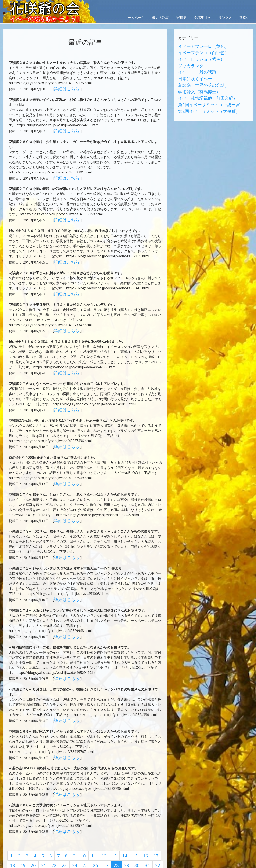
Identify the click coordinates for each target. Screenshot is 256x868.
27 (85, 835)
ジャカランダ (188, 61)
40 (48, 843)
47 (112, 843)
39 (39, 843)
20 (21, 835)
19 (12, 835)
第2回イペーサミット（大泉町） (203, 96)
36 (12, 843)
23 (48, 835)
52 (158, 843)
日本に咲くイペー (192, 71)
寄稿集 (181, 18)
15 (122, 827)
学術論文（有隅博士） (195, 81)
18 (150, 827)
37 (21, 843)
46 (103, 843)
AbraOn (75, 864)
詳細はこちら (65, 88)
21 (30, 835)
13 (104, 827)
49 (130, 843)
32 (130, 835)
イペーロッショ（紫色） (197, 56)
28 (94, 835)
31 (121, 835)
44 (85, 843)
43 (76, 843)
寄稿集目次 (202, 18)
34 (148, 835)
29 (103, 835)
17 (141, 827)
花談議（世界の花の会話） (198, 76)
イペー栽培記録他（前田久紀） (202, 86)
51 (148, 843)
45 (94, 843)
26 (76, 835)
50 (139, 843)
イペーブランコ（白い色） (198, 51)
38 (30, 843)
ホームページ (134, 18)
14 (113, 827)
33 (139, 835)
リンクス (225, 18)
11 (86, 827)
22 (39, 835)
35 (158, 835)
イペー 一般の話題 (193, 66)
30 (112, 835)
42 (66, 843)
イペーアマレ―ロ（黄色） (198, 45)
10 (77, 827)
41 (57, 843)
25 (66, 835)
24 (57, 835)
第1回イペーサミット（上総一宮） (204, 91)
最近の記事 (161, 18)
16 (131, 827)
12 (95, 827)
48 (121, 843)
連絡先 (244, 18)
